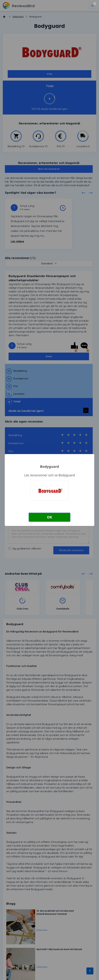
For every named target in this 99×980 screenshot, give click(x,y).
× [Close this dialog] (95, 4)
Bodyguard (50, 467)
